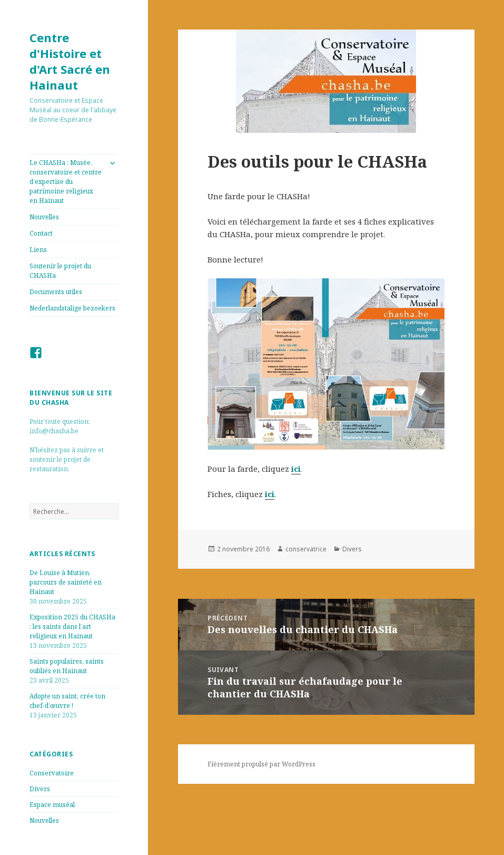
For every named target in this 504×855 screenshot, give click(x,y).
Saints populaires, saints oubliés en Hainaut (67, 666)
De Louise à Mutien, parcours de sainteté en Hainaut (66, 582)
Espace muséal (52, 805)
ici (296, 469)
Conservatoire (52, 773)
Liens (38, 250)
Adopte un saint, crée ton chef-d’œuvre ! (67, 701)
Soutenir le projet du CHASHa (60, 271)
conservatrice (306, 549)
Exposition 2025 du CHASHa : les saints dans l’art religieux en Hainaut (72, 626)
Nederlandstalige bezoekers (72, 308)
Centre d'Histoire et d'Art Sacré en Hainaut (70, 61)
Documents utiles (56, 292)
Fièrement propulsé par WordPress (261, 764)
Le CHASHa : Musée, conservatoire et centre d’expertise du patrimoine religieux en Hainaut (66, 182)
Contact (41, 233)
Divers (40, 789)
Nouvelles (44, 217)
